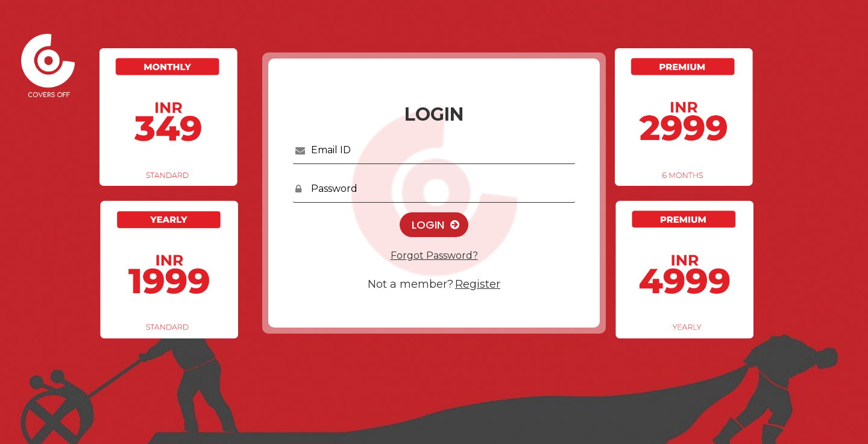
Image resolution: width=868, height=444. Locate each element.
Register (478, 284)
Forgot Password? (434, 255)
